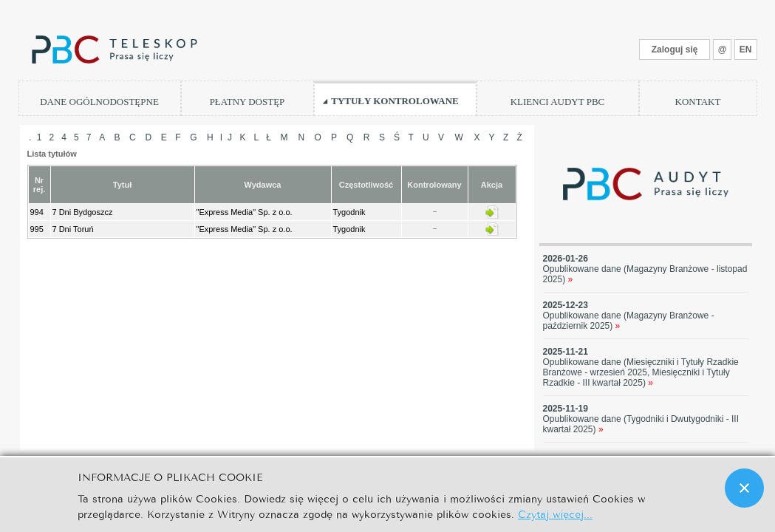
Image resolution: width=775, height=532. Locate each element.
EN (746, 50)
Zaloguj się (675, 50)
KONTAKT (698, 102)
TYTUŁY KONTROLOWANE (395, 101)
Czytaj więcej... (555, 513)
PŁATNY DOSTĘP (247, 102)
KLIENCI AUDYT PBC (558, 102)
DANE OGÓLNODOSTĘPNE (99, 102)
